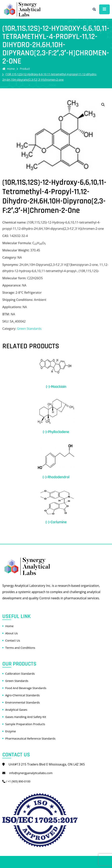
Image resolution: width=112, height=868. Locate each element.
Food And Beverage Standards (26, 688)
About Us (11, 633)
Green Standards (29, 329)
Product (25, 69)
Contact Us (13, 640)
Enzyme (11, 731)
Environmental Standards (22, 702)
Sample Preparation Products (25, 724)
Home (9, 69)
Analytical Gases (16, 710)
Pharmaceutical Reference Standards (30, 738)
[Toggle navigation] (104, 9)
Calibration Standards (20, 674)
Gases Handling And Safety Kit (26, 717)
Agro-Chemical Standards (22, 695)
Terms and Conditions (20, 648)
